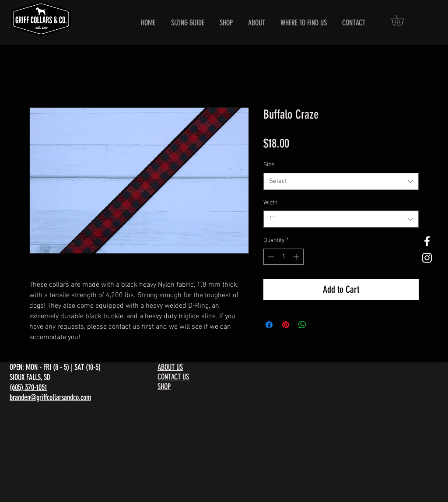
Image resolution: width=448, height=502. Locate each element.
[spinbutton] (283, 257)
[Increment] (297, 257)
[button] (402, 20)
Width (271, 203)
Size (269, 165)
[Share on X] (319, 325)
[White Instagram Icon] (427, 258)
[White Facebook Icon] (427, 241)
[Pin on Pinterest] (286, 325)
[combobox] (341, 181)
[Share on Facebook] (269, 325)
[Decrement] (270, 257)
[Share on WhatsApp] (302, 325)
